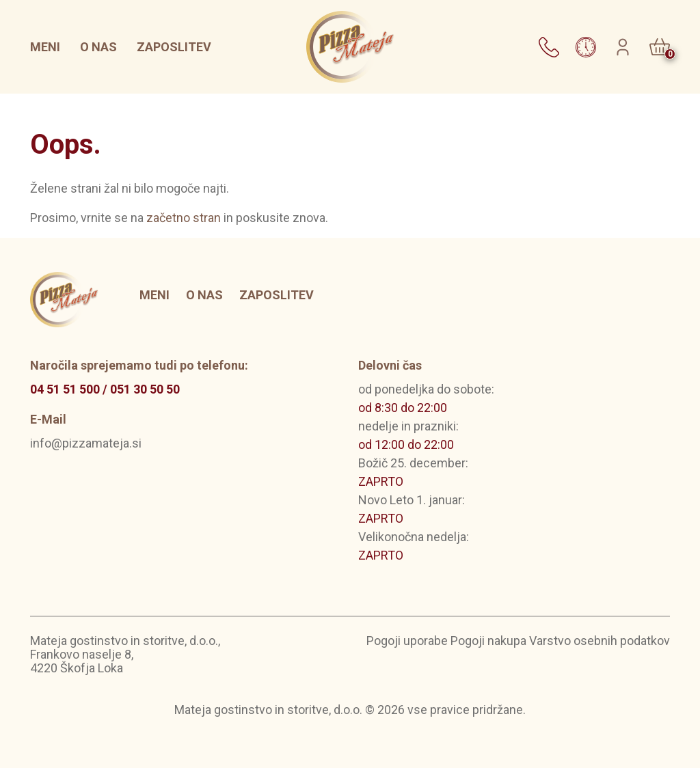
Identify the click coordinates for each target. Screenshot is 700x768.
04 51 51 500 (65, 389)
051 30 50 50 (145, 389)
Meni (45, 47)
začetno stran (184, 218)
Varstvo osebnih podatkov (600, 641)
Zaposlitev (174, 47)
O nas (98, 47)
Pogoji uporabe (407, 641)
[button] (549, 45)
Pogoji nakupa (488, 641)
